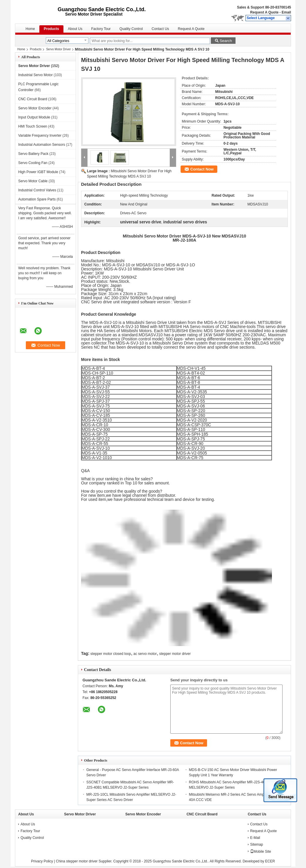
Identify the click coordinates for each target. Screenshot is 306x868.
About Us (75, 29)
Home (30, 29)
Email (286, 12)
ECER (270, 861)
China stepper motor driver (77, 861)
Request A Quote (264, 12)
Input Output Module (34, 117)
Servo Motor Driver (58, 49)
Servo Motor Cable (33, 181)
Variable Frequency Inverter (40, 136)
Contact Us (160, 29)
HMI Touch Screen (33, 126)
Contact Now (202, 169)
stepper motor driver (175, 654)
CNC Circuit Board (33, 99)
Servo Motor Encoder (35, 108)
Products (51, 29)
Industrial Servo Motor (35, 75)
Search (226, 41)
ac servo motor (145, 654)
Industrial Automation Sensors (42, 145)
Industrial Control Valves (37, 190)
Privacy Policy (42, 861)
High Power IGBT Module (38, 172)
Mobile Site (261, 852)
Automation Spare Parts (37, 199)
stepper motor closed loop (111, 654)
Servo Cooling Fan (33, 163)
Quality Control (131, 29)
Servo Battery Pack (33, 154)
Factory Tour (101, 29)
